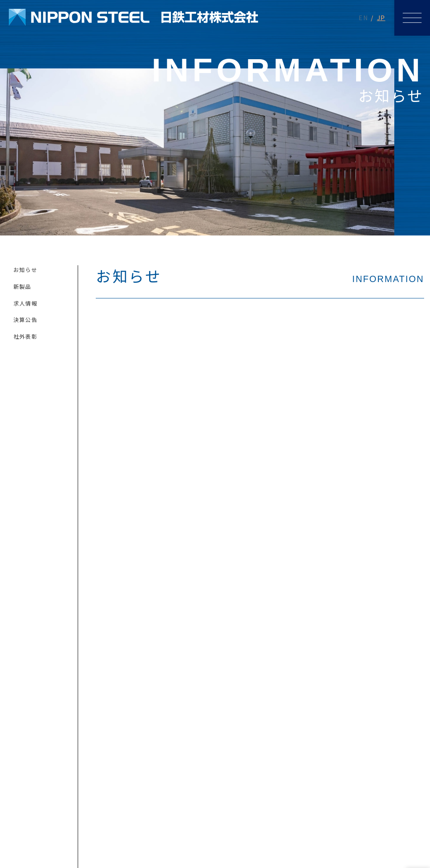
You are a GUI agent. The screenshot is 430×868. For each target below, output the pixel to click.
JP (381, 18)
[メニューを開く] (412, 18)
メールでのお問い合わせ (107, 678)
